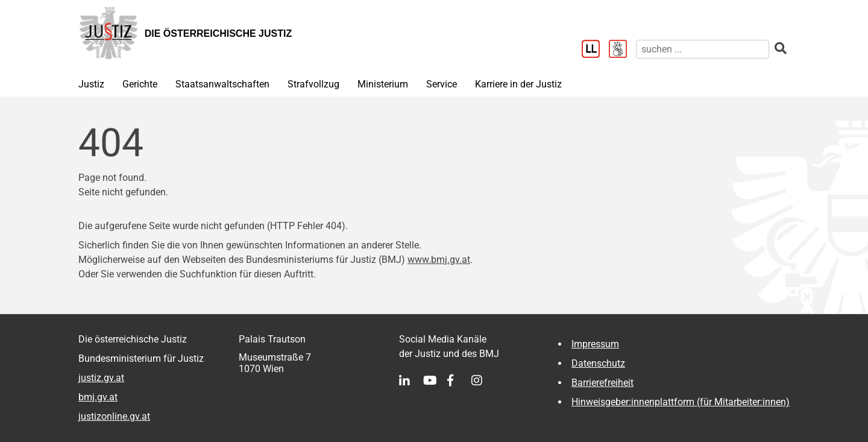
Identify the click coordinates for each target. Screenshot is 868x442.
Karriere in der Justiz (518, 84)
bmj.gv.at (98, 397)
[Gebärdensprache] (622, 50)
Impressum (595, 344)
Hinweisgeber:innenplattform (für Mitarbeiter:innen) (681, 402)
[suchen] (703, 49)
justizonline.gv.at (114, 416)
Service (442, 84)
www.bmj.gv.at (439, 260)
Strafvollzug (313, 84)
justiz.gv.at (101, 378)
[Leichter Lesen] (595, 50)
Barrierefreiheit (602, 383)
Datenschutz (598, 363)
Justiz (91, 84)
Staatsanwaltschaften (222, 84)
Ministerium (383, 84)
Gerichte (140, 84)
